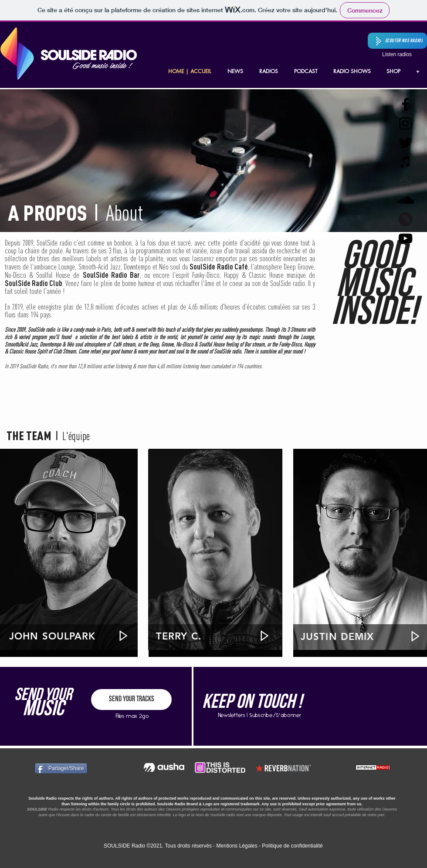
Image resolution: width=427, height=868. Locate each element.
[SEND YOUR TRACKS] (131, 700)
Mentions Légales (237, 846)
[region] (69, 550)
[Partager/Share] (61, 768)
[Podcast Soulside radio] (405, 162)
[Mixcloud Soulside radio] (405, 181)
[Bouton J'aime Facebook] (115, 768)
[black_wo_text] (405, 219)
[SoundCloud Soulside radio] (405, 200)
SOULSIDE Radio (124, 846)
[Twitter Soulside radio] (405, 143)
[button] (397, 41)
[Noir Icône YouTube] (405, 238)
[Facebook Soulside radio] (405, 104)
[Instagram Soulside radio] (405, 123)
